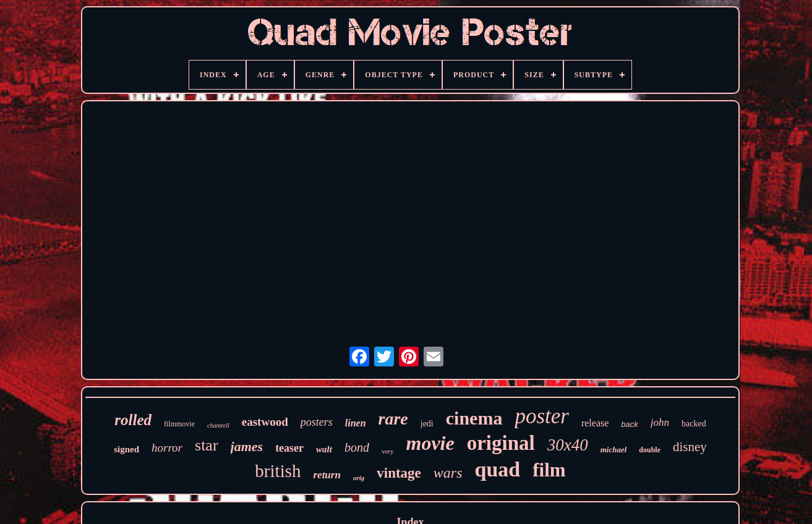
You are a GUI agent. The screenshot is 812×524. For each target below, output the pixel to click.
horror (167, 448)
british (278, 471)
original (501, 443)
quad (498, 469)
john (660, 422)
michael (614, 450)
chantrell (218, 425)
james (247, 446)
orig (359, 478)
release (595, 423)
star (207, 445)
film (549, 470)
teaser (289, 448)
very (388, 451)
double (650, 450)
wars (448, 473)
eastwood (265, 422)
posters (317, 422)
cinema (474, 418)
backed (694, 424)
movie (430, 443)
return (327, 475)
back (629, 424)
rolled (133, 420)
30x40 (568, 445)
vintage (399, 473)
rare (393, 419)
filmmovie (179, 424)
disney (690, 447)
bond (357, 447)
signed (126, 449)
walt (324, 449)
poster (542, 416)
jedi (427, 424)
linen (356, 423)
